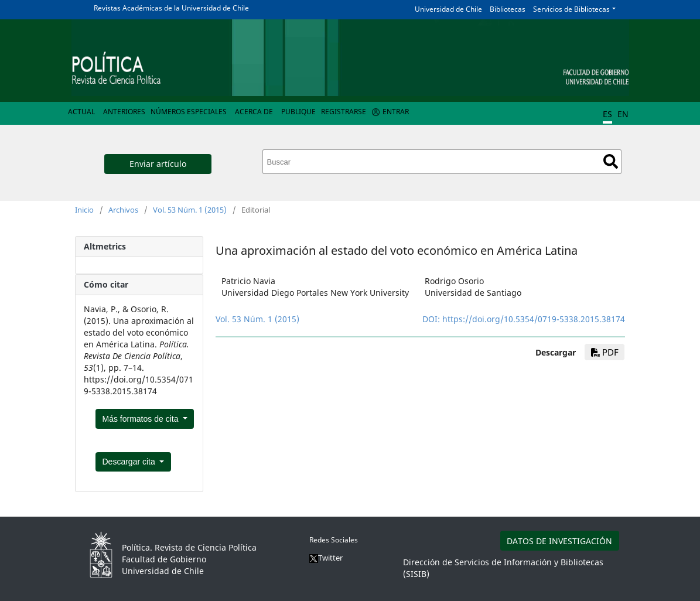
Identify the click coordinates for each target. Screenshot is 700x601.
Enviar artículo (158, 164)
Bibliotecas (508, 9)
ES (607, 114)
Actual (81, 112)
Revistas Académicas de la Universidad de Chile (171, 8)
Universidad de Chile (448, 9)
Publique (298, 112)
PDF (605, 352)
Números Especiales (189, 112)
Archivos (123, 210)
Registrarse (344, 112)
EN (623, 114)
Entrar (396, 112)
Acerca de (254, 112)
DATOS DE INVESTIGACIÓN (559, 541)
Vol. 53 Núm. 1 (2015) (190, 210)
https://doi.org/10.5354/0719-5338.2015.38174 (534, 319)
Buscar (611, 161)
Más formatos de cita (142, 419)
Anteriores (124, 112)
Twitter (326, 558)
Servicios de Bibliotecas (571, 9)
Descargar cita (130, 462)
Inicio (84, 210)
